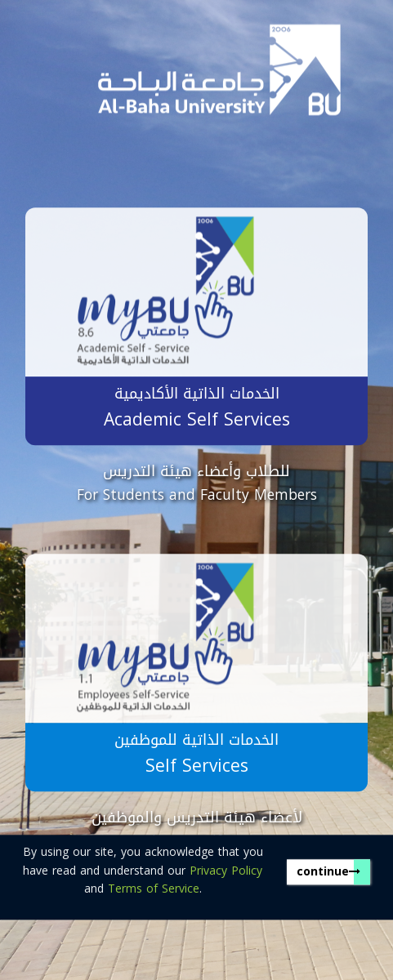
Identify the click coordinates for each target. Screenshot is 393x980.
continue (328, 872)
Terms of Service (154, 889)
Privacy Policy (226, 871)
